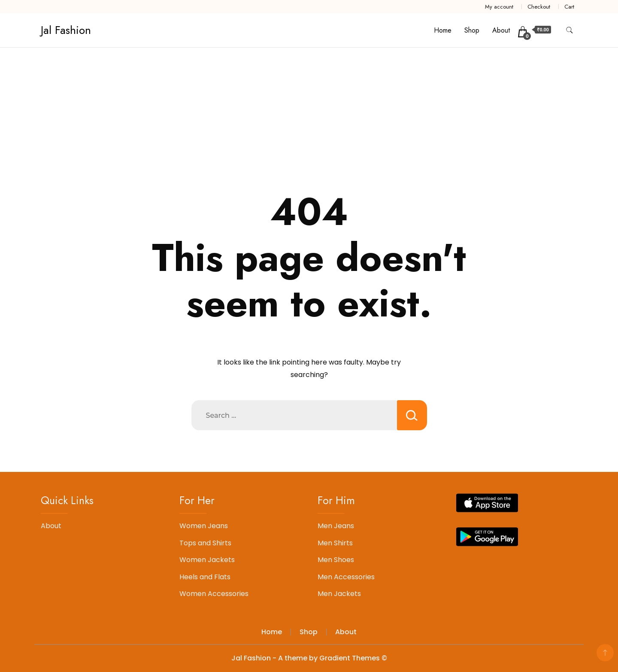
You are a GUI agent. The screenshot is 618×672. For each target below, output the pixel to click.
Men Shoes (336, 560)
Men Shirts (335, 543)
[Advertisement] (309, 112)
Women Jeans (204, 526)
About (501, 30)
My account (499, 7)
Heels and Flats (205, 577)
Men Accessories (346, 577)
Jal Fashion (66, 30)
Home (443, 30)
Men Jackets (339, 594)
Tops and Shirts (205, 543)
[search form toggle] (570, 30)
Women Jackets (207, 560)
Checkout (539, 7)
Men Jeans (336, 526)
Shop (472, 30)
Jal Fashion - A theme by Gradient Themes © (309, 658)
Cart (569, 7)
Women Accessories (214, 594)
